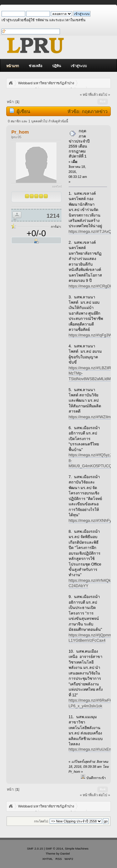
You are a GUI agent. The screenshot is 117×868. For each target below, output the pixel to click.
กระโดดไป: (41, 821)
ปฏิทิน (57, 66)
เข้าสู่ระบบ (79, 66)
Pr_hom (20, 132)
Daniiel (65, 853)
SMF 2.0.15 (35, 848)
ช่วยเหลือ (36, 66)
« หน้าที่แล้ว (89, 95)
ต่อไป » (104, 95)
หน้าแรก (13, 66)
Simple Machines (77, 848)
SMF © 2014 (54, 848)
